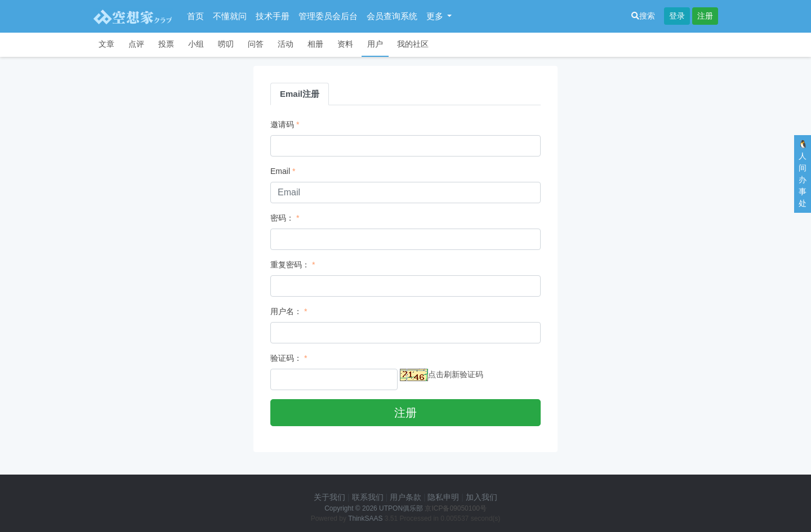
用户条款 (405, 497)
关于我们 (329, 497)
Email (280, 171)
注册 (705, 16)
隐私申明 (443, 497)
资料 (345, 44)
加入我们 (482, 497)
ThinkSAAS (365, 518)
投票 (166, 44)
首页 (195, 16)
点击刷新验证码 (456, 374)
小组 (196, 44)
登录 (677, 16)
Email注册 (300, 94)
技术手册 (273, 16)
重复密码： (290, 265)
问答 (256, 44)
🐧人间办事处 (803, 174)
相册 (315, 44)
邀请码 (282, 124)
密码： (282, 218)
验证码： (286, 358)
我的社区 (413, 44)
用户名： (286, 311)
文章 (106, 44)
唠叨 (226, 44)
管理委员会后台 (328, 16)
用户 (375, 44)
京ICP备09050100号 (455, 508)
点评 (136, 44)
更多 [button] (436, 16)
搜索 (643, 16)
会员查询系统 (392, 16)
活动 (286, 44)
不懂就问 (230, 16)
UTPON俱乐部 (401, 508)
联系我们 (368, 497)
